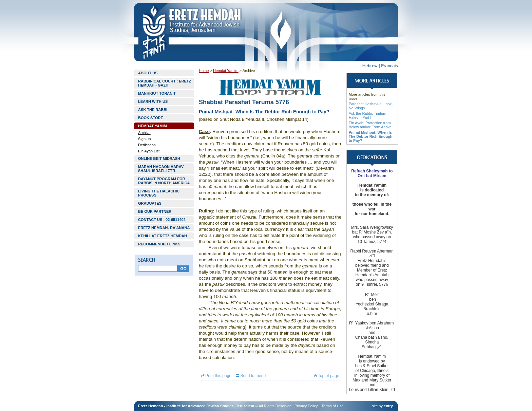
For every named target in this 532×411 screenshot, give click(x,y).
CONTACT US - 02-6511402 (162, 220)
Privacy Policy (306, 406)
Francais (389, 66)
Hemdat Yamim (226, 71)
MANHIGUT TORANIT (157, 93)
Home (204, 71)
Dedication (147, 145)
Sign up (144, 139)
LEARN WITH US (153, 101)
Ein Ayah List (149, 151)
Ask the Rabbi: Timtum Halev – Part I (368, 115)
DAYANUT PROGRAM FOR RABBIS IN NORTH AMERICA (164, 181)
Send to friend (251, 376)
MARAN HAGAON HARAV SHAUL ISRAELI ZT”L (161, 169)
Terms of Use (333, 406)
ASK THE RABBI (153, 110)
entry (388, 406)
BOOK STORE (151, 118)
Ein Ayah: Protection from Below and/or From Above (370, 125)
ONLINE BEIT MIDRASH (159, 158)
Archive (144, 133)
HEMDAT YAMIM (153, 126)
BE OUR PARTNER (155, 211)
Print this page (216, 376)
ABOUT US (148, 73)
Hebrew (370, 66)
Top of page (327, 376)
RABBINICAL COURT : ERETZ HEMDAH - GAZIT (165, 83)
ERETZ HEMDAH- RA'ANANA (164, 228)
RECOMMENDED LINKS (159, 244)
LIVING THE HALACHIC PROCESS (159, 193)
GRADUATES (150, 203)
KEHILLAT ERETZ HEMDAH (163, 236)
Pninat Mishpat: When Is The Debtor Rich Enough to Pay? (371, 136)
